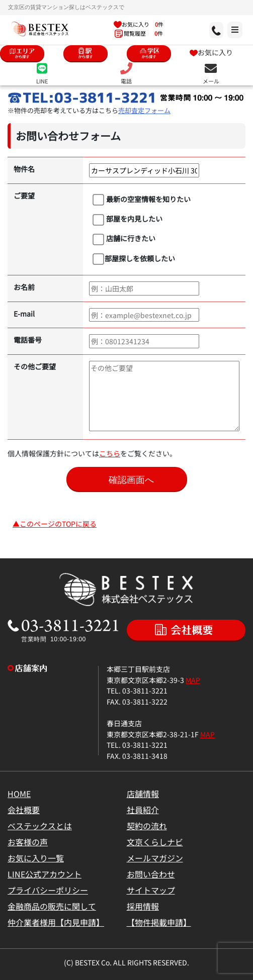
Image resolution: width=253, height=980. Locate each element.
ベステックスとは (40, 826)
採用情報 (143, 906)
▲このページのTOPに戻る (55, 523)
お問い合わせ (151, 874)
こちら (110, 453)
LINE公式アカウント (45, 874)
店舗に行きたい (124, 239)
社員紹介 (143, 810)
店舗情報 (143, 794)
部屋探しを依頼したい (134, 259)
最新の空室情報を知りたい (142, 200)
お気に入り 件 (139, 24)
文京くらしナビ (155, 842)
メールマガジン (155, 858)
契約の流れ (147, 826)
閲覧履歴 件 (139, 33)
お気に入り (211, 52)
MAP (193, 680)
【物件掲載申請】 (159, 922)
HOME (19, 794)
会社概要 (24, 810)
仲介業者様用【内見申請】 (56, 922)
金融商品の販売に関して (52, 906)
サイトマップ (151, 890)
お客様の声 (28, 842)
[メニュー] (205, 30)
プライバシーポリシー (48, 890)
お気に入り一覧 (36, 858)
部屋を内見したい (128, 219)
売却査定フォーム (144, 110)
